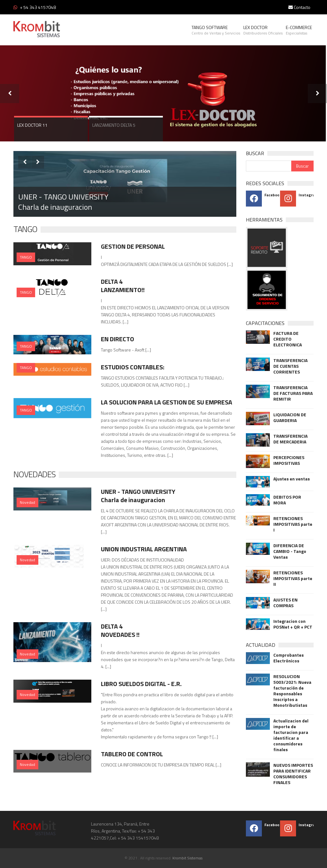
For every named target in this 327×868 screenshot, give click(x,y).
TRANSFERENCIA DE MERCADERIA (290, 439)
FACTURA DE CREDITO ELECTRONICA (288, 339)
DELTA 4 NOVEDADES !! (120, 630)
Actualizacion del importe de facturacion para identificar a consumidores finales (291, 735)
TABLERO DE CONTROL (132, 754)
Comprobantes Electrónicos (289, 658)
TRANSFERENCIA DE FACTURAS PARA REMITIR (293, 393)
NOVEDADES (34, 474)
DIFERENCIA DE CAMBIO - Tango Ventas (290, 551)
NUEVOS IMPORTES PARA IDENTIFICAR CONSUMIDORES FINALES (293, 774)
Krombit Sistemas (187, 858)
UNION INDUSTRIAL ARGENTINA (144, 549)
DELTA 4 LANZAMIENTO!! (123, 286)
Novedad (27, 502)
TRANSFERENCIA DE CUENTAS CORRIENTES (290, 366)
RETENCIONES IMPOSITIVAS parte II (293, 578)
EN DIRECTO (118, 339)
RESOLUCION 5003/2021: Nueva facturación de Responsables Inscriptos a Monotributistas (292, 691)
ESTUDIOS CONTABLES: (133, 367)
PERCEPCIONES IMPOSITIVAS (289, 460)
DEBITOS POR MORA (287, 500)
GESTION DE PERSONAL (133, 246)
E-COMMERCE (299, 30)
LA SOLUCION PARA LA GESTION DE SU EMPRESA (167, 402)
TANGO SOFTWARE (216, 30)
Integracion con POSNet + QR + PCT (293, 624)
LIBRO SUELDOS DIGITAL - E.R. (141, 684)
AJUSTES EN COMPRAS (285, 603)
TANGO (25, 229)
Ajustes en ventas (292, 479)
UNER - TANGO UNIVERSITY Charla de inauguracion (63, 202)
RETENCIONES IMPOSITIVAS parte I (293, 524)
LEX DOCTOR (263, 30)
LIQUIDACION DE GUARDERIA (290, 418)
